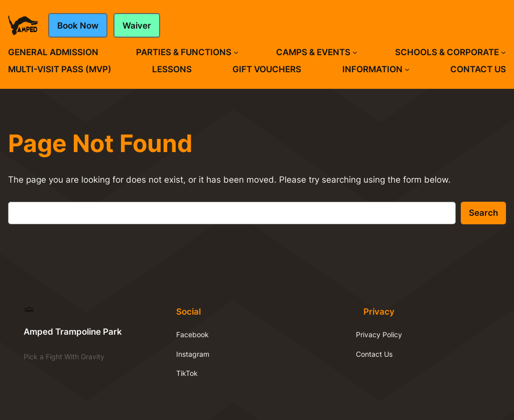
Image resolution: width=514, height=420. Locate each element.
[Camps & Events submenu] (355, 52)
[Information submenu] (407, 69)
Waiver (137, 26)
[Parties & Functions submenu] (236, 52)
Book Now (78, 26)
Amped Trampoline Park (73, 332)
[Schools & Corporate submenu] (503, 52)
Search (483, 213)
